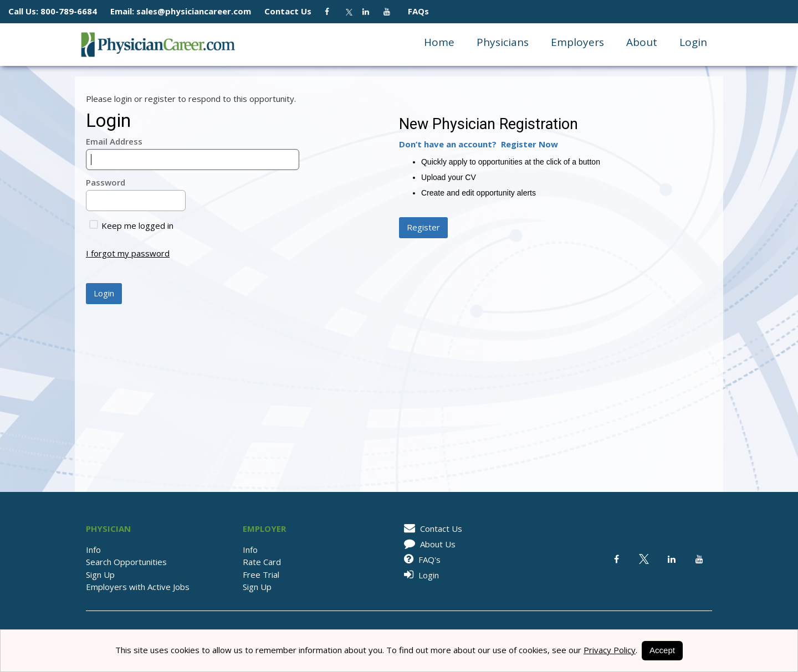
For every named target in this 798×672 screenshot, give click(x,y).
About (642, 42)
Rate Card (262, 562)
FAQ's (420, 560)
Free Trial (261, 574)
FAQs (414, 11)
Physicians (503, 42)
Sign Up (100, 574)
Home (439, 42)
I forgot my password (128, 253)
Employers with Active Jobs (138, 587)
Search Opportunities (126, 562)
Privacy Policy (610, 650)
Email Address (114, 141)
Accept (662, 650)
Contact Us (293, 11)
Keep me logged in (131, 225)
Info (93, 550)
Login (693, 42)
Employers (577, 42)
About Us (428, 544)
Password (106, 182)
